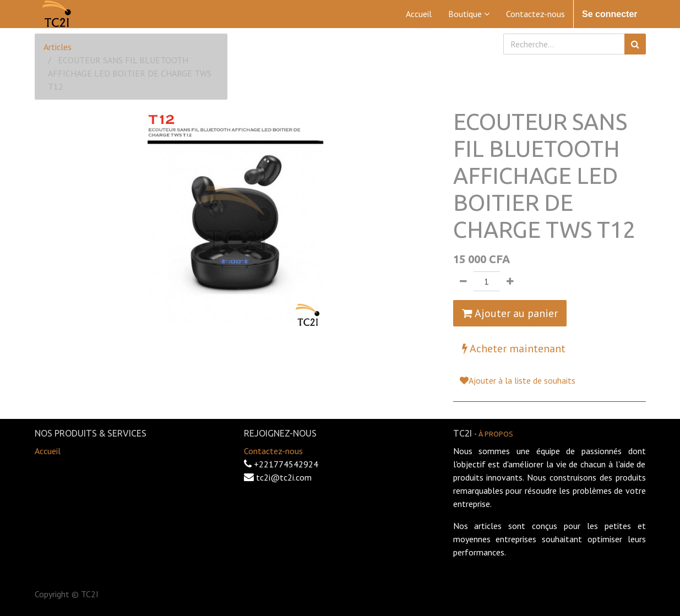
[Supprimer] (463, 281)
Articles (58, 47)
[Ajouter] (510, 281)
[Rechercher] (635, 44)
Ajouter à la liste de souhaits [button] (518, 380)
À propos (496, 434)
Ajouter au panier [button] (510, 313)
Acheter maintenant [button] (514, 348)
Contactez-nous (273, 451)
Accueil (48, 451)
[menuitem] (419, 14)
